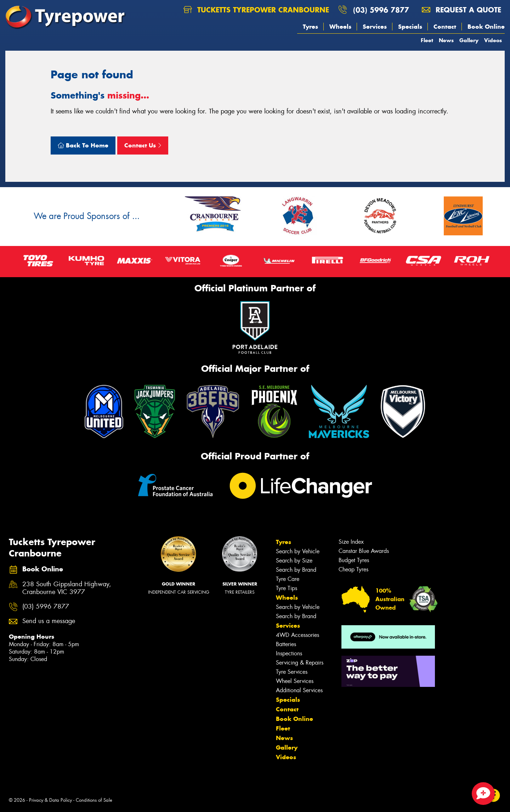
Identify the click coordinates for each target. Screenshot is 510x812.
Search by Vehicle (298, 551)
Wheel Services (295, 681)
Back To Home (83, 145)
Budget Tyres (354, 560)
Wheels (340, 27)
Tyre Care (288, 579)
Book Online (486, 27)
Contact (445, 27)
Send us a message (49, 621)
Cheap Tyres (353, 569)
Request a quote (461, 10)
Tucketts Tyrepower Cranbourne (256, 10)
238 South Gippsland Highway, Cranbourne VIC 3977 (67, 588)
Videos (493, 40)
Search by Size (294, 561)
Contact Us (143, 145)
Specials (410, 27)
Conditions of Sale (94, 800)
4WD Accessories (297, 635)
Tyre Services (292, 672)
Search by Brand (296, 570)
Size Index (351, 542)
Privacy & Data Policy (50, 800)
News (446, 40)
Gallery (469, 40)
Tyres (310, 27)
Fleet (427, 40)
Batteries (286, 644)
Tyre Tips (287, 588)
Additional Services (299, 690)
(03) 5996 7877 (381, 10)
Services (375, 27)
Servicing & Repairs (300, 663)
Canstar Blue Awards (364, 551)
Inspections (289, 653)
